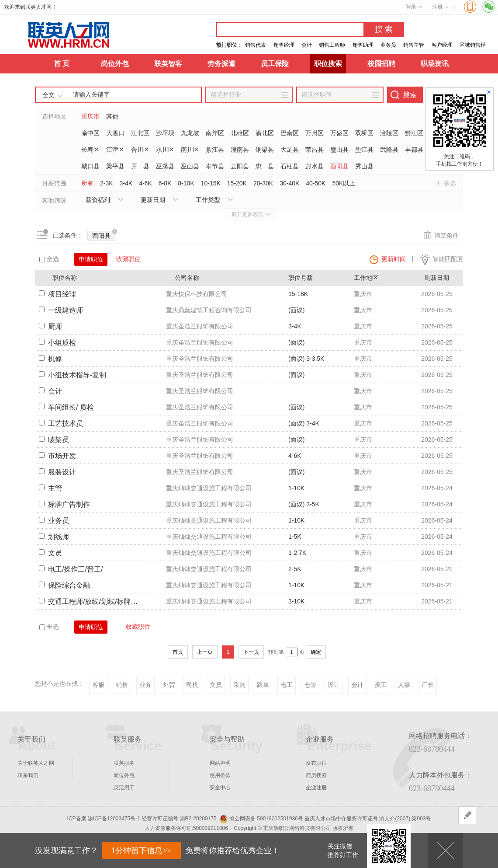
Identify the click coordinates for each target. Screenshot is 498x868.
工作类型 (208, 200)
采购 (239, 685)
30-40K (289, 183)
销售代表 (256, 45)
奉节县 (215, 166)
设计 (334, 685)
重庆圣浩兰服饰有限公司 (200, 326)
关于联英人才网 (36, 763)
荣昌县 (315, 150)
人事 (404, 685)
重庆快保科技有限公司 (197, 294)
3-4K (126, 183)
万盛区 (339, 133)
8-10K (186, 183)
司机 (192, 685)
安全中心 (220, 788)
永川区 (165, 150)
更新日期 (153, 200)
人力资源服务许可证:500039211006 (186, 828)
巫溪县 (165, 166)
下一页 (251, 652)
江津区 (115, 150)
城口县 (90, 166)
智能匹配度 (448, 259)
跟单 (263, 685)
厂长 (428, 685)
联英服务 (124, 763)
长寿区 (90, 150)
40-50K (316, 183)
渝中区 (90, 133)
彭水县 (315, 166)
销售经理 (284, 45)
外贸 (169, 685)
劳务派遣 (221, 64)
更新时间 (394, 259)
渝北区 (265, 133)
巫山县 (190, 166)
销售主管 (414, 45)
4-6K (145, 183)
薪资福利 (98, 200)
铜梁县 (265, 150)
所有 (87, 183)
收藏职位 (128, 259)
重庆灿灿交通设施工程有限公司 (209, 488)
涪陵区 (389, 133)
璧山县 (339, 150)
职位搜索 (328, 64)
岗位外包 (115, 64)
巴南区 (290, 133)
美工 (381, 685)
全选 (49, 259)
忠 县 (265, 166)
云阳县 (240, 166)
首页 (178, 652)
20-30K (263, 183)
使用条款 (220, 775)
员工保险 (275, 64)
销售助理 (363, 45)
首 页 (62, 64)
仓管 (310, 685)
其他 (112, 116)
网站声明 (220, 763)
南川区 (190, 150)
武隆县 (389, 150)
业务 (145, 685)
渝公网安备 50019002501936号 (266, 819)
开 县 (140, 166)
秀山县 (364, 166)
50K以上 (344, 183)
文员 (216, 685)
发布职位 (316, 763)
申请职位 (91, 259)
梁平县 (115, 166)
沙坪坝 (165, 133)
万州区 (315, 133)
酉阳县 (339, 166)
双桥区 (364, 133)
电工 (287, 685)
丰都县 (414, 150)
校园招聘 (381, 64)
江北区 (140, 133)
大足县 (290, 150)
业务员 (388, 45)
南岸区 (215, 133)
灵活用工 (124, 788)
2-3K (107, 183)
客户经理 (442, 45)
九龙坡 (190, 133)
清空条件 (446, 235)
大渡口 (115, 133)
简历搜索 (316, 775)
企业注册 (316, 788)
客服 (98, 685)
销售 (122, 685)
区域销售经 (473, 45)
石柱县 (290, 166)
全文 (48, 95)
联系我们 (28, 775)
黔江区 (414, 133)
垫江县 (364, 150)
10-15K (211, 183)
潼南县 (240, 150)
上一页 (205, 652)
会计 (307, 45)
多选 (450, 183)
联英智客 (168, 64)
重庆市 (90, 116)
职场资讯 (435, 64)
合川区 (140, 150)
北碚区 (240, 133)
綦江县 (215, 150)
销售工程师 (332, 45)
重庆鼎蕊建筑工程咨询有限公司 (209, 310)
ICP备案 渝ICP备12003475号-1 (104, 819)
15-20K (237, 183)
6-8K (165, 183)
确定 (316, 652)
